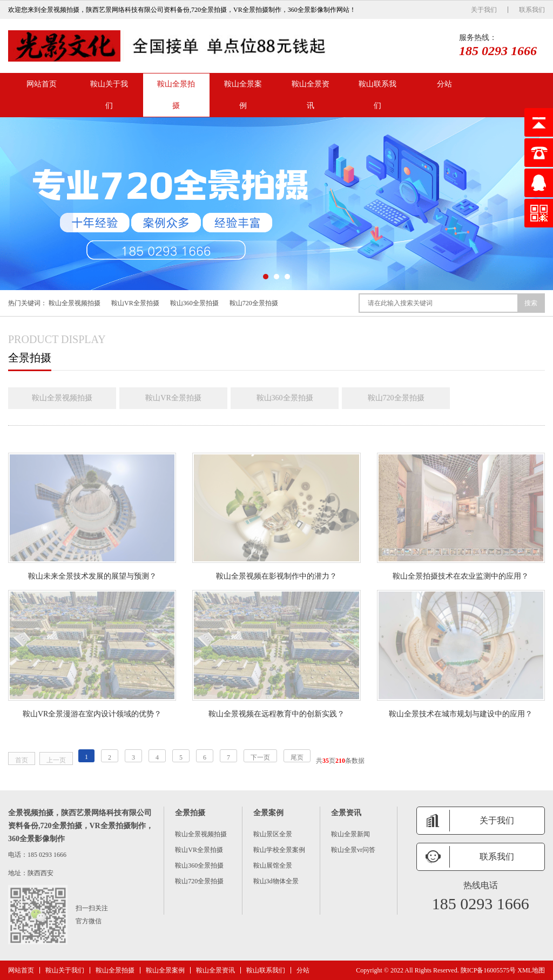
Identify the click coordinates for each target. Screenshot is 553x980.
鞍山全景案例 (243, 95)
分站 (444, 84)
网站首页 (42, 84)
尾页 (297, 757)
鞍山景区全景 (273, 834)
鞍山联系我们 (377, 95)
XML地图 (531, 970)
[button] (266, 277)
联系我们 (532, 10)
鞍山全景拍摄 (176, 95)
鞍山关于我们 (109, 95)
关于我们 (484, 10)
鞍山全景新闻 (350, 834)
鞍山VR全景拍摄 (135, 303)
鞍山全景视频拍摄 (75, 303)
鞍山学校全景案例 (279, 850)
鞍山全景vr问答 (353, 850)
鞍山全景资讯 (311, 95)
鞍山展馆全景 (273, 865)
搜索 (531, 303)
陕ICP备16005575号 (488, 970)
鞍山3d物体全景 (276, 881)
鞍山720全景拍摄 (254, 303)
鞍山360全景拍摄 (194, 303)
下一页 (260, 757)
